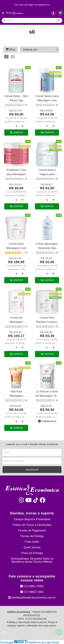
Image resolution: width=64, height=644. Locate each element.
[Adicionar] (22, 126)
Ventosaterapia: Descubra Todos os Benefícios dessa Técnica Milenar (32, 560)
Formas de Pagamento (32, 530)
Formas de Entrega (32, 536)
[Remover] (10, 126)
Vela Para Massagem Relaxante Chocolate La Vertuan (16, 394)
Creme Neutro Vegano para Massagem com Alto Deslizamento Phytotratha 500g (47, 173)
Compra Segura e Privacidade (32, 519)
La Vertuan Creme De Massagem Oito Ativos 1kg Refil (47, 394)
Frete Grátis (32, 542)
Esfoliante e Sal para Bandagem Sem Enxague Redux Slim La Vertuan (16, 173)
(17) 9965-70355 (32, 586)
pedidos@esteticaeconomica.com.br (32, 598)
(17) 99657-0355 (32, 592)
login (31, 5)
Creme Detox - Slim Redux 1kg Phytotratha (16, 99)
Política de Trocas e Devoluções (32, 525)
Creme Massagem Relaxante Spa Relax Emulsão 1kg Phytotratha (47, 246)
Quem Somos (32, 547)
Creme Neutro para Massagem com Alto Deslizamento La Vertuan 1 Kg (47, 99)
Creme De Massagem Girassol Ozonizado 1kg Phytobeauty (16, 320)
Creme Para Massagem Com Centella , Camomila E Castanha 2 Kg (16, 246)
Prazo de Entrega (32, 553)
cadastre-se (44, 5)
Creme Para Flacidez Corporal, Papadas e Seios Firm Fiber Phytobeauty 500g (47, 320)
